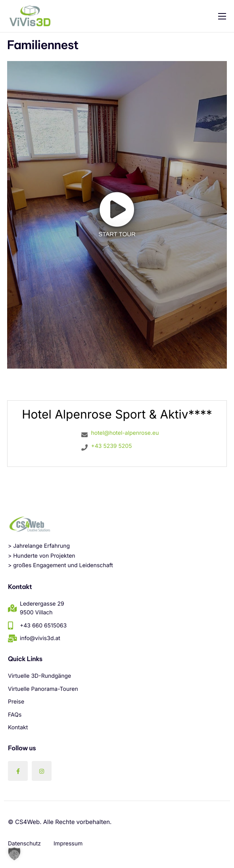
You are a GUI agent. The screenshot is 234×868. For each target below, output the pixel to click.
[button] (14, 854)
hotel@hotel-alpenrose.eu (125, 433)
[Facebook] (18, 771)
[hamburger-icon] (222, 16)
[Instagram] (42, 771)
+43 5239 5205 (111, 446)
